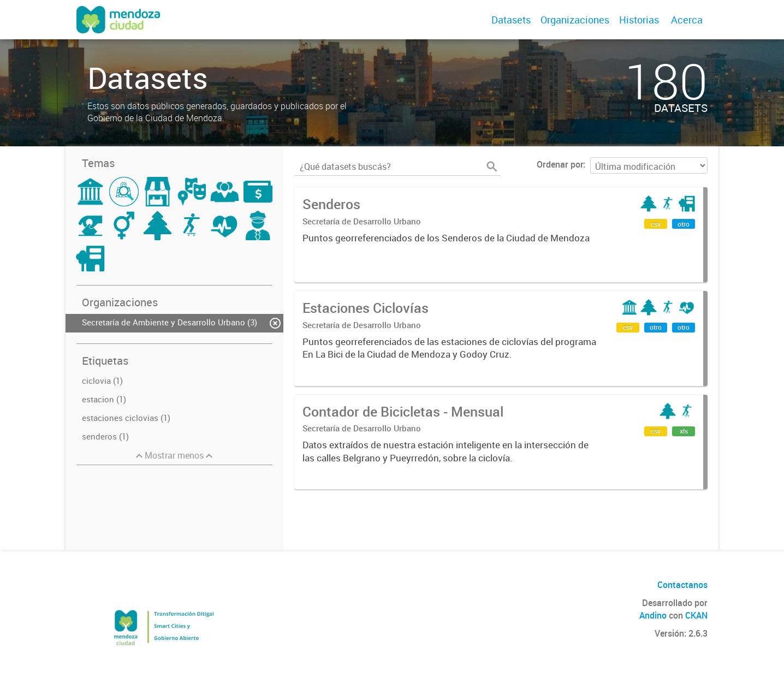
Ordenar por (560, 164)
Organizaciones (575, 20)
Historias (639, 20)
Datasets (511, 20)
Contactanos (682, 585)
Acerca (687, 20)
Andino (653, 615)
